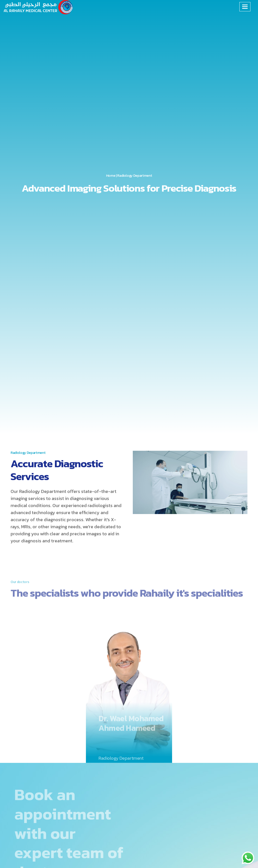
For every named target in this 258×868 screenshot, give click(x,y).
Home (111, 176)
